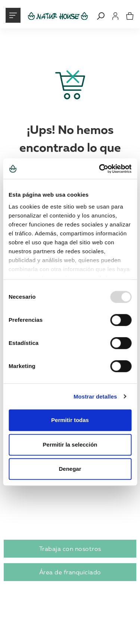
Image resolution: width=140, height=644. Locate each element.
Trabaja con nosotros (70, 549)
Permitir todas (70, 420)
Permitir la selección (70, 445)
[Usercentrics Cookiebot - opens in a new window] (100, 169)
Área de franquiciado (70, 572)
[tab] (70, 499)
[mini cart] (130, 16)
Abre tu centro (29, 498)
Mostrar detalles (95, 396)
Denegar (70, 469)
